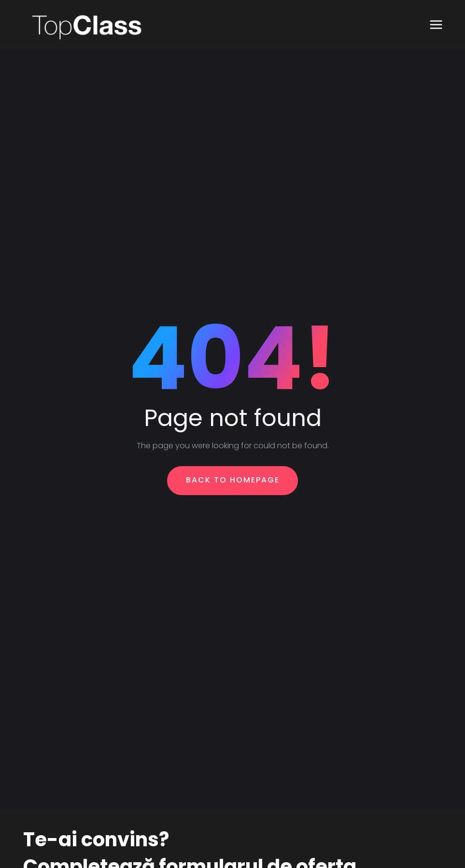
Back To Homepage (233, 480)
